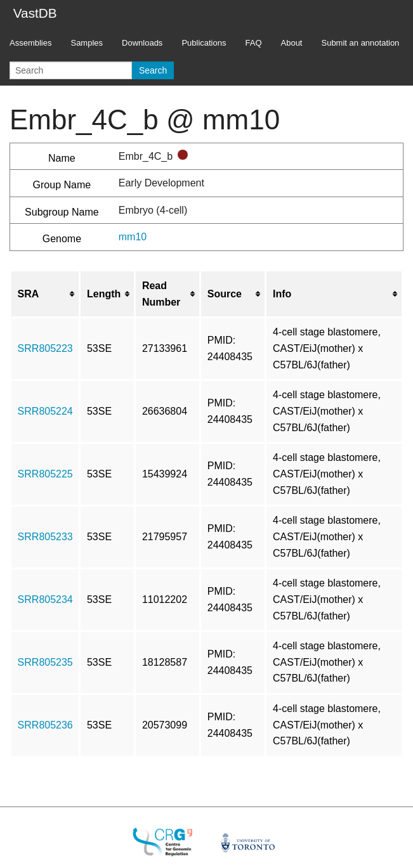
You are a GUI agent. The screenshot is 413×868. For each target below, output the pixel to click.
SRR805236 (45, 725)
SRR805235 (45, 662)
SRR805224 (45, 411)
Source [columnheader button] (225, 294)
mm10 (133, 237)
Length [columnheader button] (104, 294)
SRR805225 (45, 474)
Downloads (142, 43)
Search (153, 70)
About (292, 43)
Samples (87, 43)
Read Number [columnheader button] (161, 294)
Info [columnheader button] (282, 294)
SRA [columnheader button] (29, 294)
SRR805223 (45, 348)
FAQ (253, 43)
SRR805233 (45, 537)
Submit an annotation (360, 43)
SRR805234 (45, 599)
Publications (204, 43)
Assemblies (30, 43)
